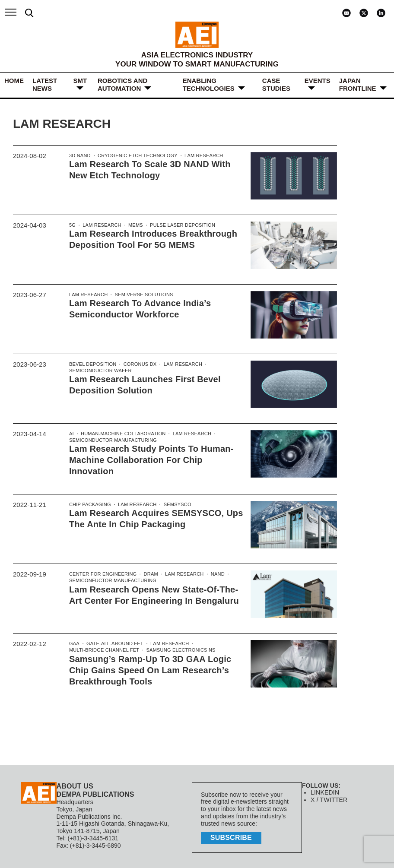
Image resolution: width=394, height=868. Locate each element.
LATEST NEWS (45, 84)
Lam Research (200, 156)
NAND (214, 573)
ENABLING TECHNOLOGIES (209, 84)
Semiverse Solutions (142, 295)
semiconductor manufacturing (112, 441)
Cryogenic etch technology (135, 156)
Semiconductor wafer (100, 371)
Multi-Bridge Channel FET (103, 649)
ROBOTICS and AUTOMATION (122, 84)
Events (318, 81)
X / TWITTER (329, 799)
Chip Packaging (89, 504)
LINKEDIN (325, 792)
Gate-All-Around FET (114, 643)
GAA (74, 643)
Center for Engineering (102, 573)
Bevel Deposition (92, 364)
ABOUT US (75, 785)
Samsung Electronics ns (177, 649)
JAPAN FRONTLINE (358, 84)
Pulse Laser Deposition (179, 225)
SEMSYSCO (175, 504)
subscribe (232, 836)
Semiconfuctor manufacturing (111, 580)
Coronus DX (138, 364)
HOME (14, 81)
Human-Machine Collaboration (121, 434)
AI (71, 434)
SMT (80, 81)
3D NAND (79, 156)
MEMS (134, 225)
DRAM (149, 573)
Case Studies (276, 84)
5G (72, 225)
